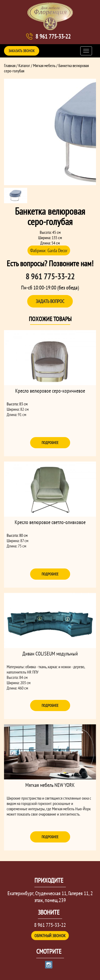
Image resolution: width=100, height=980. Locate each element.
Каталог (24, 65)
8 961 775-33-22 (53, 36)
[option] (50, 132)
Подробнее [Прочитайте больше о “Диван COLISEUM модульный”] (50, 705)
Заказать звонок (22, 51)
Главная (10, 65)
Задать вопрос (50, 301)
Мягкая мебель (44, 65)
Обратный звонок (50, 936)
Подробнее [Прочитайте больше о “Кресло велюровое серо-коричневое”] (50, 443)
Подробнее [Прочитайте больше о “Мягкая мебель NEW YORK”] (50, 837)
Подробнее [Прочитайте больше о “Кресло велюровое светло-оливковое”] (50, 574)
